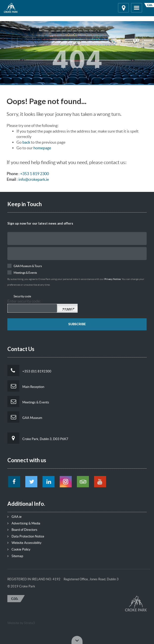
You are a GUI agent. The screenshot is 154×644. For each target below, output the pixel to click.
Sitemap (15, 556)
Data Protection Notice (26, 536)
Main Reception (26, 386)
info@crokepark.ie (34, 179)
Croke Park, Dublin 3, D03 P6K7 (38, 438)
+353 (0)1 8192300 (29, 370)
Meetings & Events (28, 401)
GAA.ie (14, 517)
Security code (22, 296)
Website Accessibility (24, 543)
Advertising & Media (24, 523)
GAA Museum (25, 417)
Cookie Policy (19, 549)
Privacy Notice (112, 279)
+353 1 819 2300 (35, 174)
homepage (42, 148)
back (26, 142)
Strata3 (29, 623)
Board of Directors (22, 530)
